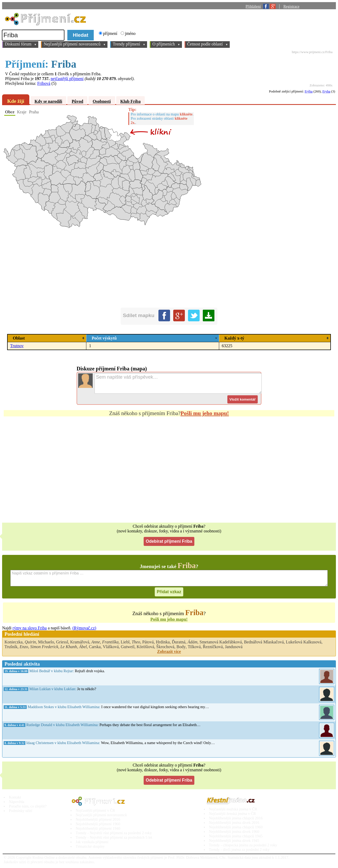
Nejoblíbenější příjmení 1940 (98, 828)
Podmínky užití (20, 811)
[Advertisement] (161, 473)
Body (181, 647)
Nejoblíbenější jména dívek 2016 (234, 823)
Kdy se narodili (48, 101)
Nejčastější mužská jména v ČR (233, 809)
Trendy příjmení (129, 45)
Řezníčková (213, 647)
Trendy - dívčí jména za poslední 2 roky (239, 850)
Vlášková (111, 647)
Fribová (44, 83)
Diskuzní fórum (21, 45)
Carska (95, 647)
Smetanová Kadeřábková (221, 642)
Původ (77, 101)
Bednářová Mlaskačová (264, 642)
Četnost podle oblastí (208, 45)
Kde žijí (16, 101)
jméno (130, 33)
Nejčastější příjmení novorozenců (75, 45)
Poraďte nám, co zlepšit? (28, 806)
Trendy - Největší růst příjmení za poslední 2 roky (114, 833)
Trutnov (17, 346)
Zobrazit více (169, 651)
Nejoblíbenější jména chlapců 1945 (236, 836)
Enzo (24, 647)
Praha (34, 112)
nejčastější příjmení (67, 79)
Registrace (291, 6)
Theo (136, 642)
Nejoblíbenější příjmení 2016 (98, 819)
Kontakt (15, 797)
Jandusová (234, 647)
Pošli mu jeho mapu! (205, 413)
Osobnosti (102, 101)
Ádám (192, 642)
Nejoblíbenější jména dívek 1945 (234, 841)
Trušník (11, 647)
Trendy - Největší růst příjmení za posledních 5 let (114, 837)
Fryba (326, 91)
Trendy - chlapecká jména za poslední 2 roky (243, 845)
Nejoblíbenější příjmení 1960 (98, 824)
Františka (110, 642)
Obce (10, 112)
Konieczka (13, 642)
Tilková (194, 647)
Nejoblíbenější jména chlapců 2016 (236, 818)
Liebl (125, 642)
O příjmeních (166, 45)
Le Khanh (69, 647)
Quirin (30, 642)
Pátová (148, 642)
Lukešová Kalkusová (304, 642)
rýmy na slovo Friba (30, 628)
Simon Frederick (44, 647)
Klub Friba (131, 101)
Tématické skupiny (90, 846)
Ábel (83, 647)
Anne (96, 642)
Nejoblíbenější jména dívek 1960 (234, 832)
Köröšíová (145, 647)
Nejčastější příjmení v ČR (95, 810)
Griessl (62, 642)
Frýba (309, 91)
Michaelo (46, 642)
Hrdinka (163, 642)
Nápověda (16, 802)
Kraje (22, 112)
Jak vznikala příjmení (92, 842)
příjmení (111, 33)
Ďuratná (179, 642)
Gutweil (128, 647)
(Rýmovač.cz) (84, 628)
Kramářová (80, 642)
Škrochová (165, 647)
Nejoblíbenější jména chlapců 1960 (236, 827)
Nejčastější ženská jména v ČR (232, 814)
